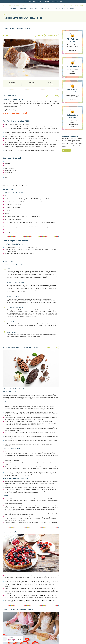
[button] (44, 8)
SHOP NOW (66, 150)
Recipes (14, 8)
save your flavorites (55, 1)
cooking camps (34, 8)
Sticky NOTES (71, 8)
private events (44, 8)
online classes (55, 8)
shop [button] (63, 8)
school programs (23, 8)
